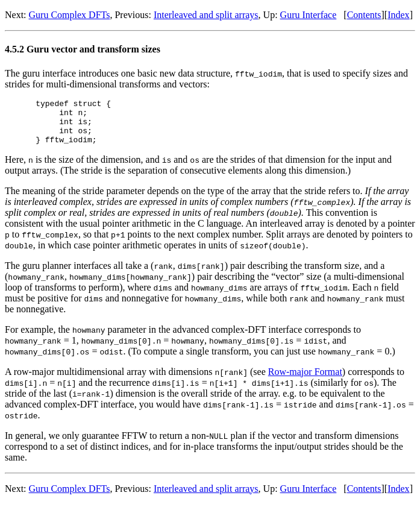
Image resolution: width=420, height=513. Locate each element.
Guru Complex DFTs (70, 15)
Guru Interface (309, 15)
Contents (364, 15)
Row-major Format (305, 381)
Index (398, 15)
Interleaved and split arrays (206, 15)
